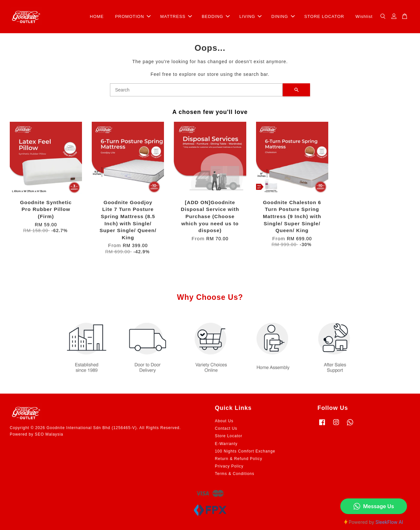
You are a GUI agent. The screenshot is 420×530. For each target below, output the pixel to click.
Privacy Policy (229, 466)
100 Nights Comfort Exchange (245, 451)
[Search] (196, 90)
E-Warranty (226, 444)
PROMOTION (133, 16)
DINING (283, 16)
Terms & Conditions (235, 474)
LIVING (251, 16)
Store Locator (229, 436)
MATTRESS (176, 16)
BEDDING (216, 16)
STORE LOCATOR (324, 16)
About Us (224, 421)
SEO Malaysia (49, 434)
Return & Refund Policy (239, 459)
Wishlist (364, 16)
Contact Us (226, 428)
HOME (97, 16)
